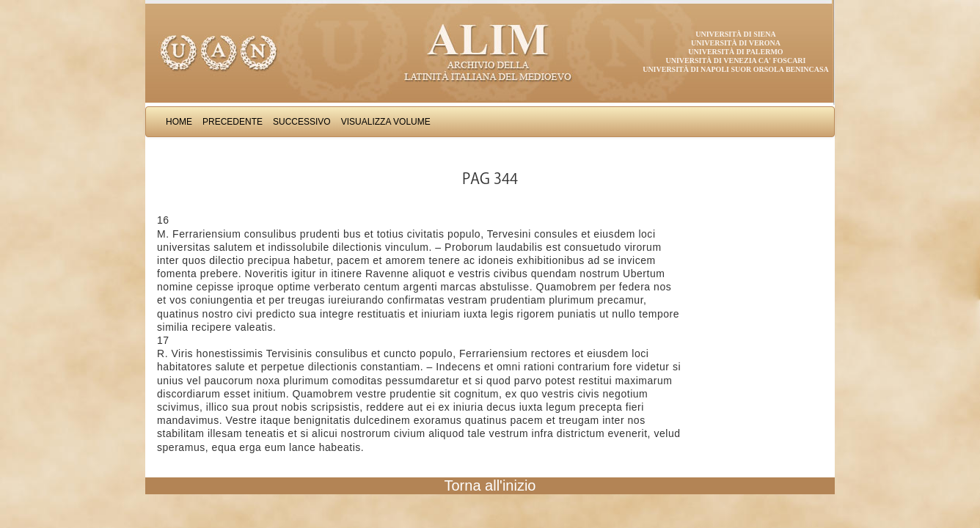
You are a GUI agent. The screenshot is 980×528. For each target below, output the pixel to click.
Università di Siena (735, 34)
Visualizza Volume (386, 122)
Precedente (233, 122)
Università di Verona (736, 43)
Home (179, 122)
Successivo (302, 122)
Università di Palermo (735, 52)
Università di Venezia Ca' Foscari (736, 60)
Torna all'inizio (490, 485)
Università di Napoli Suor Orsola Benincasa (736, 69)
